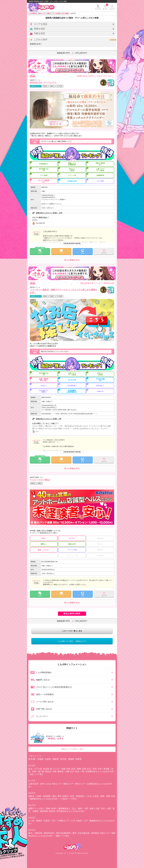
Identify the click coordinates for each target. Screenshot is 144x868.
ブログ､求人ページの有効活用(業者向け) (51, 687)
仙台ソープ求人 (37, 774)
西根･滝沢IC (51, 808)
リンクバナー (39, 716)
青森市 (39, 821)
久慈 (97, 808)
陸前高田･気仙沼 (47, 811)
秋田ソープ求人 (63, 836)
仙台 (30, 769)
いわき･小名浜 (92, 796)
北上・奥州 (77, 808)
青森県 (71, 759)
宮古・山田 (106, 808)
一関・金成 (89, 808)
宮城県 (40, 759)
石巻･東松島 (58, 771)
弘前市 (47, 821)
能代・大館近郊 (35, 833)
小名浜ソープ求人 (69, 799)
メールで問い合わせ (42, 702)
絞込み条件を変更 (72, 614)
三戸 (86, 821)
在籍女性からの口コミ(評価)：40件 (49, 213)
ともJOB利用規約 (41, 672)
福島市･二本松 (35, 796)
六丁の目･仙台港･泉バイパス (47, 769)
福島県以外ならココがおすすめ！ (44, 799)
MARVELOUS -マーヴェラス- (43, 83)
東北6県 (32, 759)
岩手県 (63, 759)
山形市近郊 (33, 784)
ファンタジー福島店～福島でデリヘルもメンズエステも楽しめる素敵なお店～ (64, 291)
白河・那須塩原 (77, 796)
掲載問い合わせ (40, 680)
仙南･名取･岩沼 (68, 769)
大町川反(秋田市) (63, 833)
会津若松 (47, 796)
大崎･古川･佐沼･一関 (75, 771)
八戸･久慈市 (76, 821)
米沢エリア (80, 784)
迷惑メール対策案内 (42, 694)
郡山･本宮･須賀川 (60, 796)
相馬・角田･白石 (108, 796)
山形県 (48, 759)
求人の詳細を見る (72, 260)
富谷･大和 (97, 769)
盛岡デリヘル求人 (36, 808)
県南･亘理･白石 (84, 769)
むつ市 (31, 821)
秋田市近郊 (49, 833)
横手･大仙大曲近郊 (81, 833)
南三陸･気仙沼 (45, 771)
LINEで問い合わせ (41, 709)
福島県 (56, 759)
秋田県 (79, 759)
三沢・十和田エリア (60, 821)
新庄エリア (68, 784)
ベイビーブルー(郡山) (40, 480)
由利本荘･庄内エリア (100, 833)
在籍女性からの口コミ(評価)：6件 (49, 419)
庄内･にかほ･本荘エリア (51, 784)
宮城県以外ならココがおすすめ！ (101, 771)
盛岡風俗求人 (64, 808)
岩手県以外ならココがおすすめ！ (71, 811)
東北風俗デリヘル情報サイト (72, 738)
